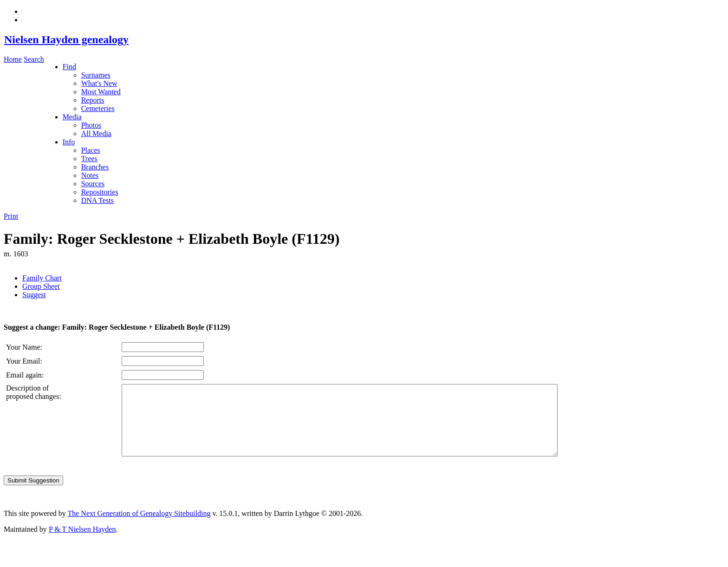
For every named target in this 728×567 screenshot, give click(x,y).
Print (11, 216)
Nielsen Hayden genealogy (66, 39)
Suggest (34, 295)
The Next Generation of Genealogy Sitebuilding (139, 527)
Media (72, 117)
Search (34, 59)
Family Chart (42, 278)
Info (69, 142)
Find (69, 67)
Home (13, 59)
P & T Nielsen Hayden (82, 543)
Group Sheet (41, 286)
